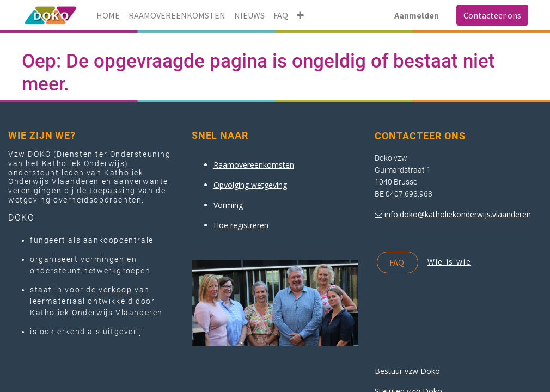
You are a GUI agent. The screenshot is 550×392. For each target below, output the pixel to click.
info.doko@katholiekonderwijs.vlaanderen (458, 214)
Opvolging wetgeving (250, 185)
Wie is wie (449, 262)
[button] (300, 15)
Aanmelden (417, 15)
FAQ (398, 262)
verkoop (115, 290)
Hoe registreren (241, 225)
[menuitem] (108, 15)
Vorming (228, 205)
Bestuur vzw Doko (407, 371)
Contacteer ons (492, 15)
